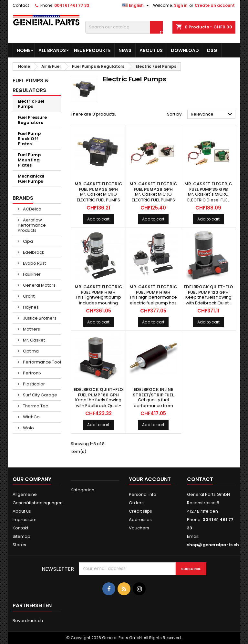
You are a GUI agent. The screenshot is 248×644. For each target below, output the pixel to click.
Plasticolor (33, 384)
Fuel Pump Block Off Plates (29, 139)
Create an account (215, 5)
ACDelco (32, 209)
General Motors (39, 285)
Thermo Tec (35, 406)
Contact (21, 5)
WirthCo (31, 417)
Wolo (28, 428)
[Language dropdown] (136, 5)
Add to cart (98, 219)
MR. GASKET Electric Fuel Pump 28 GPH (153, 187)
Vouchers (139, 528)
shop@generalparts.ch (213, 545)
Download (185, 50)
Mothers (31, 329)
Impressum (25, 520)
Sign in (181, 5)
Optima (30, 351)
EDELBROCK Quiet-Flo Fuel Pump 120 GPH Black (208, 292)
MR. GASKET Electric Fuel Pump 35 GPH (98, 187)
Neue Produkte (92, 50)
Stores (19, 545)
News (125, 50)
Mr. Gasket (33, 340)
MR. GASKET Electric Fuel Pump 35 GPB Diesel (208, 189)
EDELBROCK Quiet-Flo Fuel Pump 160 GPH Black (98, 395)
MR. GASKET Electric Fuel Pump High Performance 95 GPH (98, 292)
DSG (212, 50)
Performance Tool (41, 362)
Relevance (212, 114)
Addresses (140, 520)
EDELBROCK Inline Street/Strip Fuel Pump (153, 395)
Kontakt (21, 528)
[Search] (124, 27)
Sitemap (21, 536)
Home (24, 50)
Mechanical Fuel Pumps (31, 179)
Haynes (30, 307)
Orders (136, 503)
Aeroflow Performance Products (32, 225)
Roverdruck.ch (28, 621)
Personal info (143, 494)
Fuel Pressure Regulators (32, 120)
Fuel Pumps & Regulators (31, 85)
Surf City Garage (40, 395)
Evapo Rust (34, 263)
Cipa (27, 241)
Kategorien (83, 490)
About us (151, 50)
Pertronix (32, 373)
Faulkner (31, 274)
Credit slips (140, 511)
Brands (23, 198)
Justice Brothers (39, 318)
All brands (52, 50)
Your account (150, 479)
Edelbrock (33, 252)
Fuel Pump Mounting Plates (29, 160)
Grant (28, 296)
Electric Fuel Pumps (31, 104)
